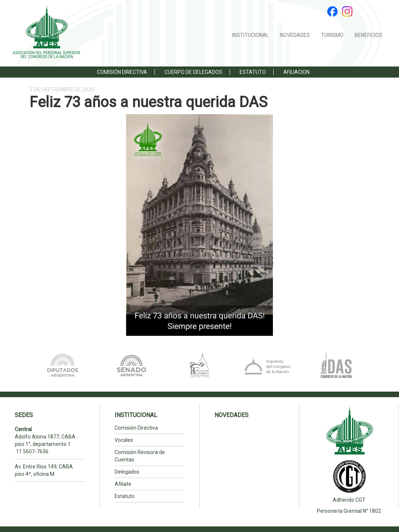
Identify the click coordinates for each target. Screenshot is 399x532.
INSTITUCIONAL (251, 35)
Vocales (124, 440)
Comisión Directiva (122, 72)
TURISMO (332, 35)
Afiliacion (296, 72)
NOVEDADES (295, 35)
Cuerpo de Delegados (193, 72)
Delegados (127, 472)
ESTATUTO (253, 72)
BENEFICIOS (368, 35)
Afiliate (123, 484)
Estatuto (125, 496)
